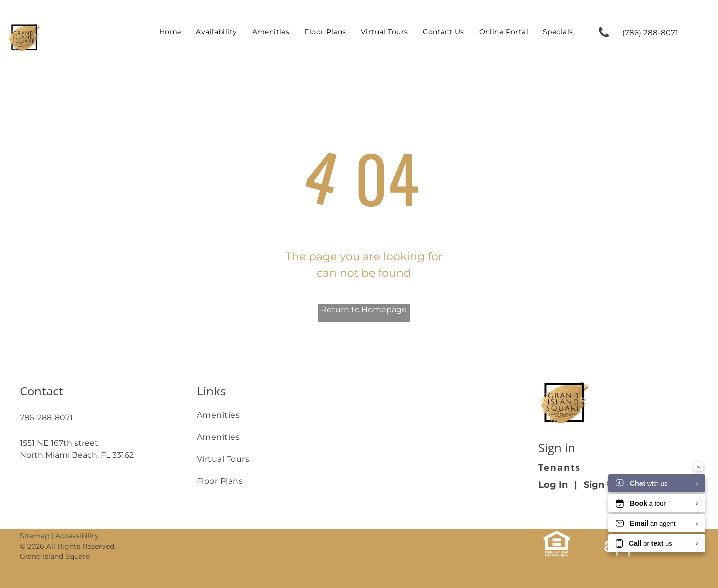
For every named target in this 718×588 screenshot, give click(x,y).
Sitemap (35, 536)
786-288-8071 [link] (46, 418)
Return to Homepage (364, 309)
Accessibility (77, 536)
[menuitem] (170, 32)
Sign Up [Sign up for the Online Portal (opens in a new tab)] (602, 485)
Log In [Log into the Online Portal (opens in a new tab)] (553, 485)
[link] (654, 33)
